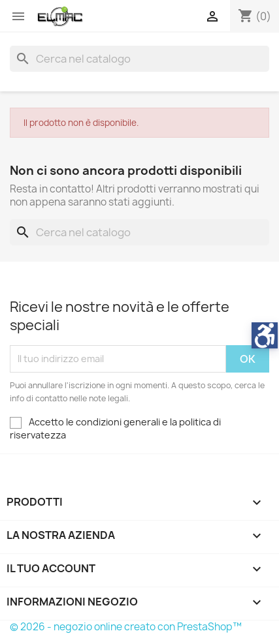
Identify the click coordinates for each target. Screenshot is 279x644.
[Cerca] (139, 59)
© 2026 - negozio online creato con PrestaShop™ (126, 627)
